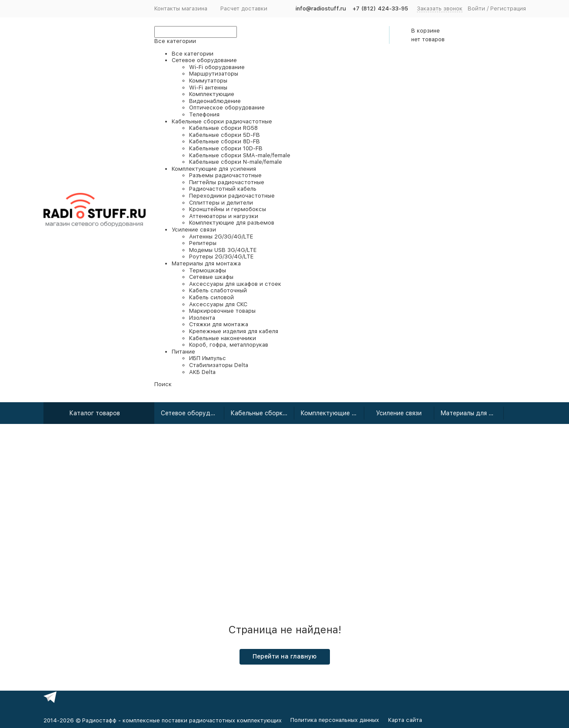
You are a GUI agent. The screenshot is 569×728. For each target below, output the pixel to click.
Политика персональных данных (335, 720)
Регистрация (508, 8)
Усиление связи (399, 413)
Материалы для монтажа (472, 413)
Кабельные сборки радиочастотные (262, 413)
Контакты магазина (181, 8)
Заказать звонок (440, 8)
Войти (476, 8)
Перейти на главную (284, 656)
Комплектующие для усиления (332, 413)
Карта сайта (405, 720)
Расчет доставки (244, 8)
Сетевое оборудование (193, 413)
